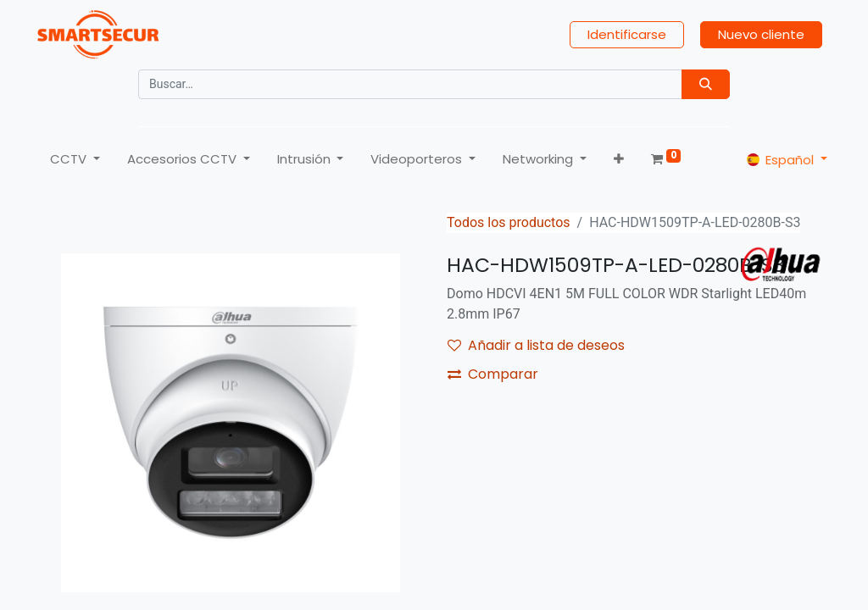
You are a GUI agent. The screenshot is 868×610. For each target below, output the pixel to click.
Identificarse (627, 34)
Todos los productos (509, 222)
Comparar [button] (493, 374)
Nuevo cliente (761, 34)
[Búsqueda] (706, 84)
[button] (619, 160)
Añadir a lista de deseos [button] (536, 345)
